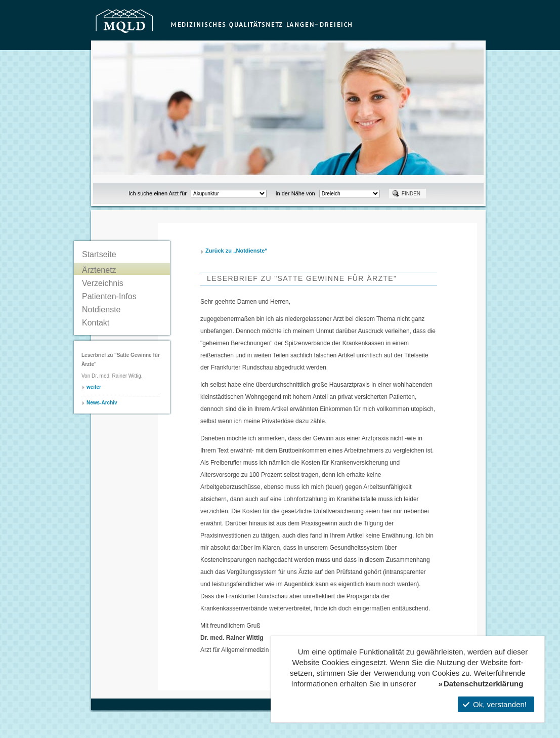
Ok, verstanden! (495, 704)
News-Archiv (102, 403)
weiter (94, 387)
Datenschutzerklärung (484, 684)
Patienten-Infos (109, 296)
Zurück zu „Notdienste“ (236, 251)
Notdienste (101, 310)
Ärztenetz (99, 270)
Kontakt (96, 323)
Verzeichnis (103, 283)
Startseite (99, 254)
